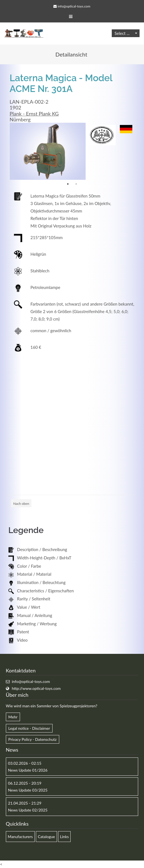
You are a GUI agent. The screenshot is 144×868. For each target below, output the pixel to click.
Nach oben (21, 504)
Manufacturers (20, 837)
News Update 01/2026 (28, 770)
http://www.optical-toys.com (36, 688)
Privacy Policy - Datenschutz (33, 739)
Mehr (13, 717)
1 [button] (68, 184)
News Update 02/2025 (28, 810)
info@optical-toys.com (74, 6)
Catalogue (46, 837)
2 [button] (76, 184)
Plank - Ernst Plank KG (34, 114)
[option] (48, 151)
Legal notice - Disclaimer (29, 728)
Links (64, 837)
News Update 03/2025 (28, 790)
